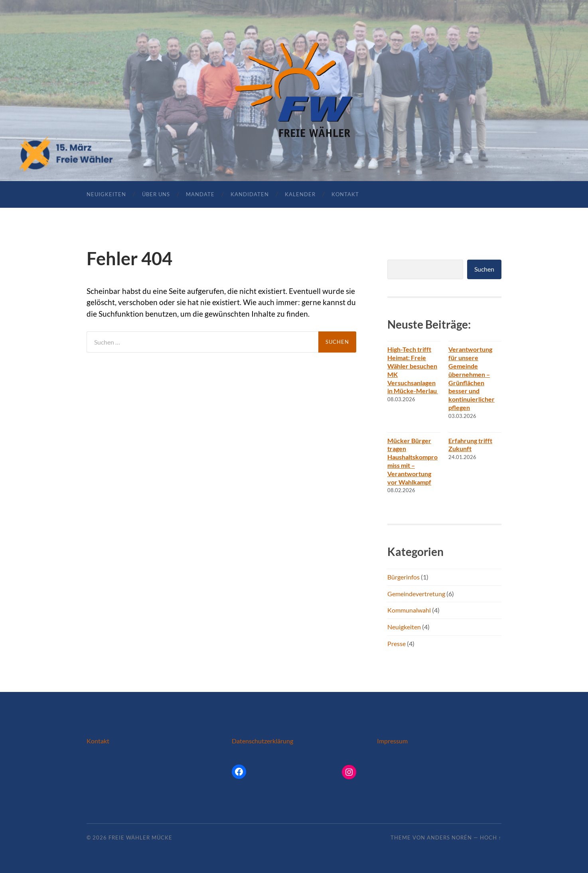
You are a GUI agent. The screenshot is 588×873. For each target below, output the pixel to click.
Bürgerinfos (404, 577)
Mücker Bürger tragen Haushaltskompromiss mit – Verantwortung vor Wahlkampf (412, 461)
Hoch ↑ (491, 838)
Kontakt (345, 194)
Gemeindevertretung (416, 594)
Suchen (484, 269)
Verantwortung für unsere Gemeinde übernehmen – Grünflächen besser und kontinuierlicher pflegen (472, 378)
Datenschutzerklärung (262, 741)
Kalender (300, 194)
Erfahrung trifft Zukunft (470, 445)
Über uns (156, 194)
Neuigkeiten (106, 194)
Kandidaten (250, 194)
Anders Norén (449, 838)
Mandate (200, 194)
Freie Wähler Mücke (140, 838)
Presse (397, 643)
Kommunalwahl (409, 610)
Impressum (392, 741)
